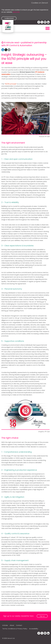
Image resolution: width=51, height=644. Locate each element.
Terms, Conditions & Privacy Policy (15, 629)
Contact (19, 625)
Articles (5, 625)
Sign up (42, 616)
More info (16, 12)
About (12, 625)
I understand (9, 18)
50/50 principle (11, 84)
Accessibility (34, 629)
